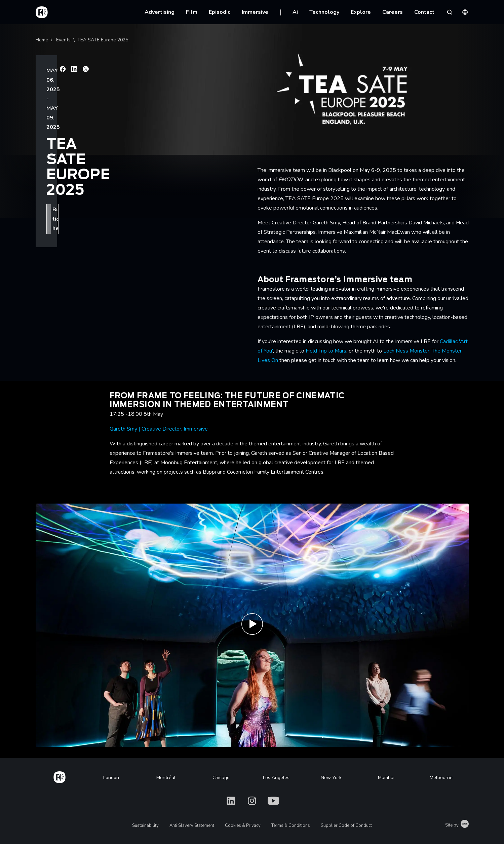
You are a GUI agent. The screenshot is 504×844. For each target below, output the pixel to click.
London (111, 778)
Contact (424, 12)
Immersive (255, 12)
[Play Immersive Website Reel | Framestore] (252, 626)
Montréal (166, 778)
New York (331, 778)
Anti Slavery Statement (192, 825)
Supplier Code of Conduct (346, 825)
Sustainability (145, 825)
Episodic (220, 12)
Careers (393, 12)
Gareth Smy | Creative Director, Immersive (159, 429)
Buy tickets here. (74, 99)
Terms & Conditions (291, 825)
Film (192, 12)
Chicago (221, 778)
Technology (324, 12)
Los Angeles (276, 778)
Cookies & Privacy (243, 825)
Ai (295, 12)
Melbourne (441, 778)
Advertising (160, 12)
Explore (361, 12)
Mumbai (386, 778)
